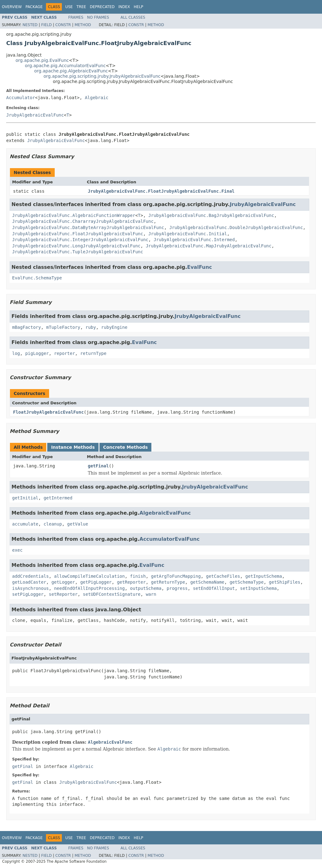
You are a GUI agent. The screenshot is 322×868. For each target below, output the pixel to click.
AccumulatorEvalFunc (170, 539)
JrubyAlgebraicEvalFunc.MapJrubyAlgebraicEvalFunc (209, 246)
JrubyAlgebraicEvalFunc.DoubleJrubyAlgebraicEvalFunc (236, 227)
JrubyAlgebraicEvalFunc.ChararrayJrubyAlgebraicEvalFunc (83, 221)
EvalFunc (200, 267)
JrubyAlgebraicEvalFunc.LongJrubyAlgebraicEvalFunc (76, 246)
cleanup (53, 524)
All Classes (133, 17)
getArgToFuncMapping (176, 576)
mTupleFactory (63, 327)
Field (46, 25)
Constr (63, 25)
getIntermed (58, 498)
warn (151, 594)
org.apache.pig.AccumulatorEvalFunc (65, 66)
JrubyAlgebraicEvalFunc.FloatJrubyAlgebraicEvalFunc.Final (161, 191)
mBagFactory (27, 327)
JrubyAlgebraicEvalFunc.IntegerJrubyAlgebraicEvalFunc (80, 240)
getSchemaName (207, 582)
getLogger (63, 582)
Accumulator (21, 98)
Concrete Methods (126, 447)
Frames (76, 17)
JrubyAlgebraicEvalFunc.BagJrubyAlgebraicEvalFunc (211, 215)
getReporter (131, 582)
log (16, 353)
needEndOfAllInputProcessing (90, 588)
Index (124, 7)
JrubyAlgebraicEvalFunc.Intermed (194, 240)
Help (138, 7)
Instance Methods (73, 447)
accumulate (25, 524)
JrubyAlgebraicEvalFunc (35, 115)
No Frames (98, 17)
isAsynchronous (30, 588)
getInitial (25, 498)
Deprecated (102, 7)
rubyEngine (114, 327)
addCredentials (30, 576)
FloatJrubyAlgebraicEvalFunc (48, 412)
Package (34, 7)
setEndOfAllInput (214, 588)
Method (83, 25)
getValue (78, 524)
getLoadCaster (29, 582)
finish (138, 576)
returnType (93, 353)
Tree (81, 7)
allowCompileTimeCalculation (90, 576)
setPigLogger (28, 594)
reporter (64, 353)
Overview (12, 7)
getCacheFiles (223, 576)
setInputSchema (258, 588)
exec (17, 550)
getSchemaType (247, 582)
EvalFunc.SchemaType (37, 278)
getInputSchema (264, 576)
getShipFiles (285, 582)
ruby (91, 327)
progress (177, 588)
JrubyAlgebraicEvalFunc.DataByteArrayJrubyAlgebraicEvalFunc (88, 227)
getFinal (98, 466)
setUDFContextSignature (112, 594)
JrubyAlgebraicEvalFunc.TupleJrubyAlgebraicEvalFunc (78, 252)
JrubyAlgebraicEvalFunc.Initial (188, 234)
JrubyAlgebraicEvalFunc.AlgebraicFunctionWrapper (74, 215)
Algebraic (97, 98)
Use (69, 7)
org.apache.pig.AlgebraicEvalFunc (71, 71)
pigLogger (37, 353)
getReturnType (168, 582)
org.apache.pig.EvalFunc (42, 60)
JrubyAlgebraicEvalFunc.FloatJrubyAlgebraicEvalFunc (78, 234)
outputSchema (146, 588)
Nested (30, 25)
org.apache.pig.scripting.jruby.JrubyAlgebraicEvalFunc (102, 76)
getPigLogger (96, 582)
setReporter (63, 594)
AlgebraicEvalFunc (165, 513)
